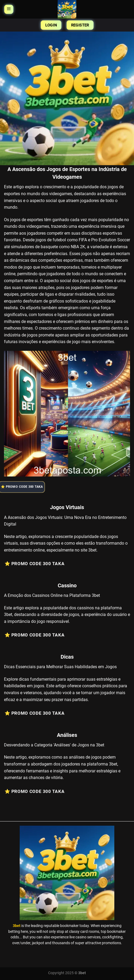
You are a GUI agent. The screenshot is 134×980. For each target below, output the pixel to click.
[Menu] (9, 9)
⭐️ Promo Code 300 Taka (24, 487)
